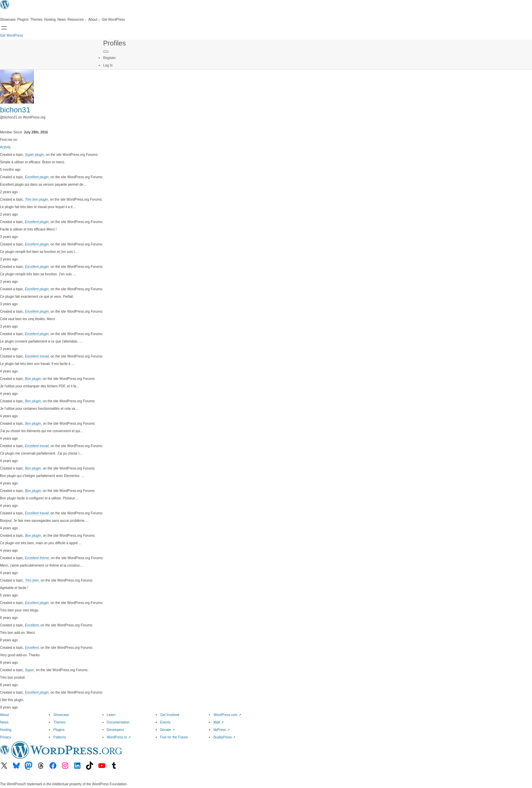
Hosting (6, 730)
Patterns (60, 737)
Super (29, 670)
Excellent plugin (37, 177)
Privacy (6, 737)
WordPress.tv (119, 737)
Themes (59, 722)
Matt (218, 722)
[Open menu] (4, 28)
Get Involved (170, 715)
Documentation (118, 722)
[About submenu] (94, 20)
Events (165, 722)
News (4, 722)
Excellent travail (37, 356)
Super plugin (34, 155)
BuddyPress (224, 737)
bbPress (221, 730)
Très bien (32, 580)
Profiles (115, 43)
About (4, 715)
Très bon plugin (36, 199)
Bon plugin (33, 379)
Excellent (32, 625)
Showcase (61, 715)
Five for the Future (174, 737)
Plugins (59, 730)
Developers (116, 730)
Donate (167, 730)
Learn (111, 715)
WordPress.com (227, 715)
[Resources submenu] (77, 20)
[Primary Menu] (106, 52)
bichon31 (15, 110)
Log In (108, 65)
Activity (5, 147)
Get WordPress (12, 35)
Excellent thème (37, 558)
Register (109, 58)
